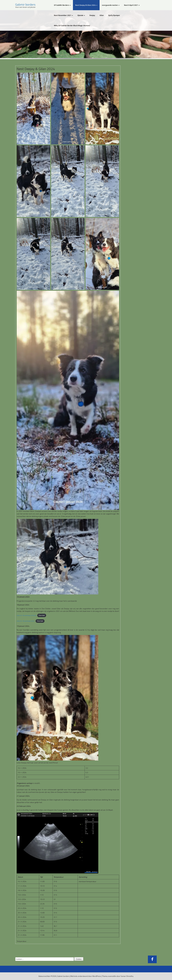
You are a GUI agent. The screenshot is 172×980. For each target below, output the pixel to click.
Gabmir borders (25, 4)
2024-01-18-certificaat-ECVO (26, 621)
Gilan (102, 15)
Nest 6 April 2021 (132, 5)
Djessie (81, 15)
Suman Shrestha (127, 976)
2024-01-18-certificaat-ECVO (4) (26, 615)
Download (42, 615)
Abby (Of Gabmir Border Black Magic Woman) (72, 25)
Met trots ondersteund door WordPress (86, 976)
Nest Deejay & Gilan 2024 (86, 5)
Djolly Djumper (114, 15)
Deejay (92, 15)
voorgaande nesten (111, 5)
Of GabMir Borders (62, 5)
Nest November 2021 (63, 15)
